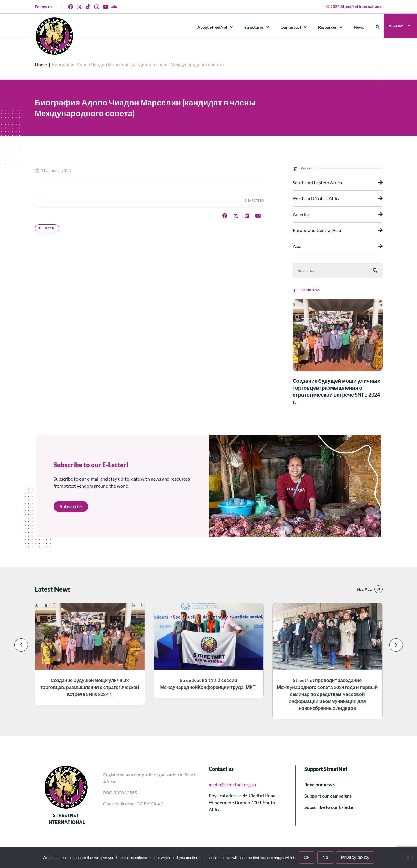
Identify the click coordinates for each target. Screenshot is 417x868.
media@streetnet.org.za (232, 784)
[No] (408, 857)
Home (41, 64)
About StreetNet (215, 27)
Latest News (53, 589)
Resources (330, 27)
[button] (378, 27)
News (359, 27)
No (325, 857)
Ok (307, 857)
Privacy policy (355, 857)
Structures (257, 27)
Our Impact (294, 27)
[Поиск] (375, 270)
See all (364, 589)
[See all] (378, 589)
